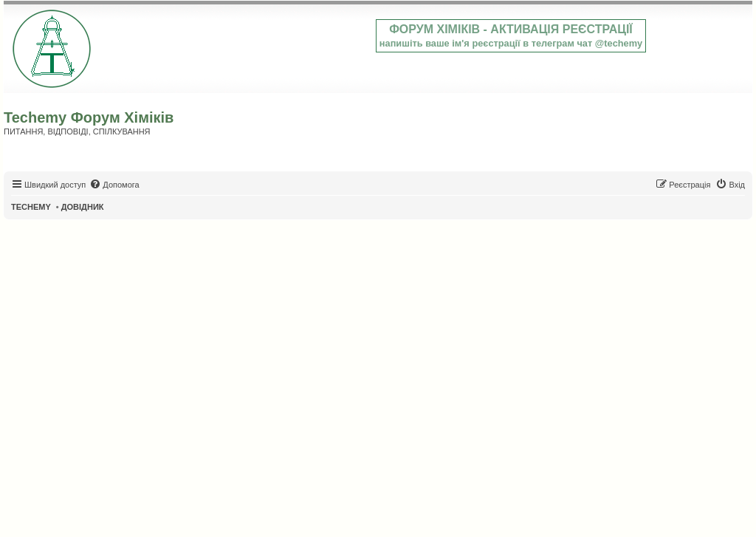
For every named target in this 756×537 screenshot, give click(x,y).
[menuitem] (114, 185)
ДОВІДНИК (83, 207)
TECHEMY (31, 207)
